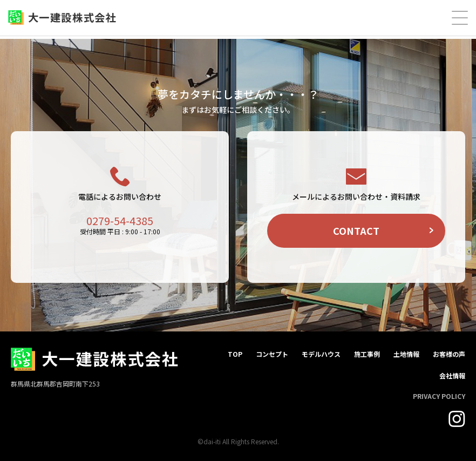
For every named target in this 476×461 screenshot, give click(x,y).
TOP (235, 354)
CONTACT (356, 231)
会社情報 (452, 375)
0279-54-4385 (120, 221)
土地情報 (406, 354)
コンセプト (272, 354)
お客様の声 (449, 354)
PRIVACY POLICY (439, 396)
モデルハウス (321, 354)
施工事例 (367, 354)
